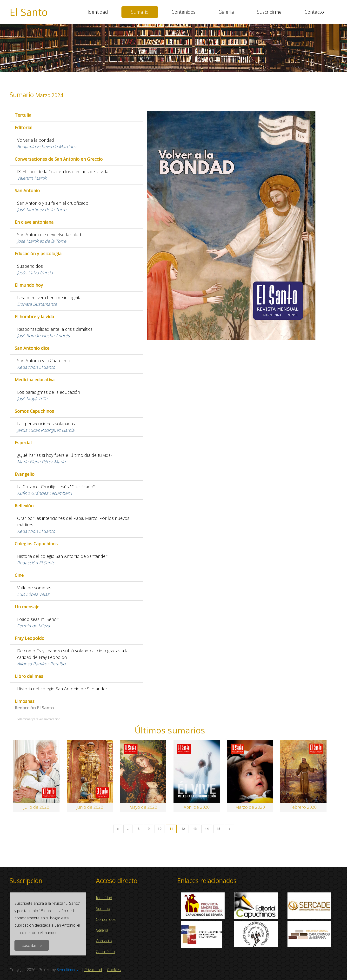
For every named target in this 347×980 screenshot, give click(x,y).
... (128, 829)
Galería (226, 12)
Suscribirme (269, 12)
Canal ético (105, 952)
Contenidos (184, 12)
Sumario (140, 12)
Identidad (98, 12)
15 (219, 829)
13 (195, 829)
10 (160, 829)
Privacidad (93, 970)
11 (171, 829)
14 (207, 829)
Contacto (314, 12)
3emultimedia (68, 970)
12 (183, 829)
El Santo (29, 12)
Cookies (114, 970)
